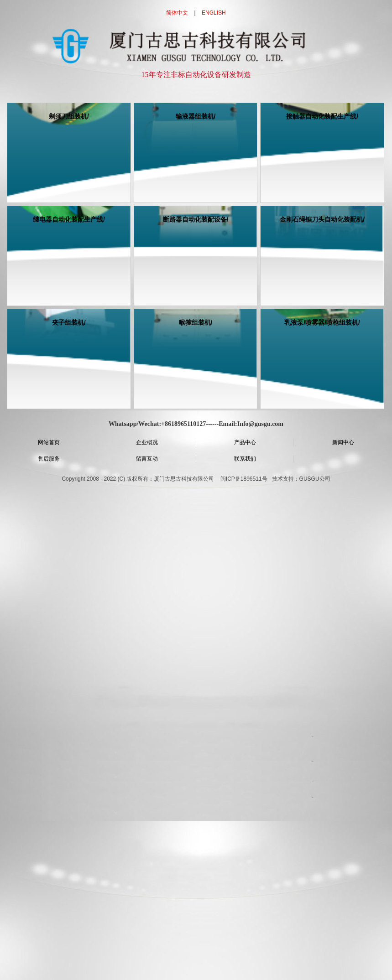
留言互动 (147, 459)
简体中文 (177, 13)
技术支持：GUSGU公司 (301, 479)
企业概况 (147, 442)
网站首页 (49, 442)
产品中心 (245, 442)
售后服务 (49, 459)
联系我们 (245, 459)
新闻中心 (343, 442)
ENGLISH (214, 13)
